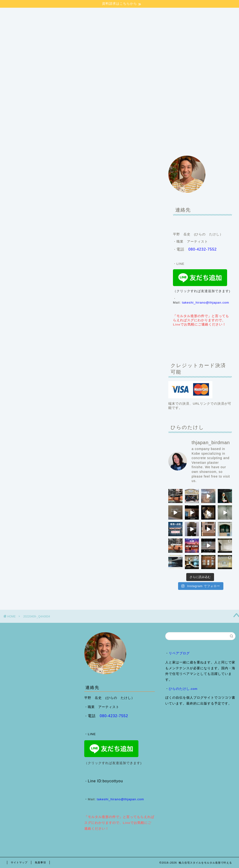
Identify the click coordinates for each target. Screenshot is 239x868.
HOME (15, 133)
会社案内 (39, 133)
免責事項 (40, 862)
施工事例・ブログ (70, 133)
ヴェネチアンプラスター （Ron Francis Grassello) (179, 133)
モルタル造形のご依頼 (111, 133)
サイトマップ (19, 862)
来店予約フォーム (24, 143)
